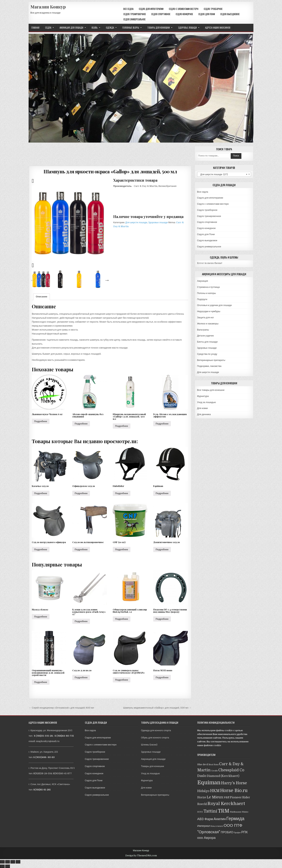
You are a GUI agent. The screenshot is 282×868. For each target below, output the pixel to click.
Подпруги (202, 299)
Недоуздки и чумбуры (209, 311)
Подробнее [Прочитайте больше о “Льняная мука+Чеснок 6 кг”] (41, 421)
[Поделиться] (8, 862)
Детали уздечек (205, 336)
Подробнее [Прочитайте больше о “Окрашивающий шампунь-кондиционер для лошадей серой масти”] (41, 682)
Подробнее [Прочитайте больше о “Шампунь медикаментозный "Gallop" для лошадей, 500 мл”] (122, 426)
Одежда (110, 28)
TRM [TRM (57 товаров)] (224, 811)
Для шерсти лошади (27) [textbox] (223, 174)
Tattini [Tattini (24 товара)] (210, 811)
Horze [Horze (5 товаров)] (202, 797)
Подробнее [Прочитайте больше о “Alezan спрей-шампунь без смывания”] (81, 424)
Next (106, 279)
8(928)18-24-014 (43, 773)
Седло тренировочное (135, 14)
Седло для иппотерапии (151, 9)
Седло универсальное (134, 19)
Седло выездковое (230, 14)
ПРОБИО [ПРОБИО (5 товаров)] (227, 832)
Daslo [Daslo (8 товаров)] (202, 776)
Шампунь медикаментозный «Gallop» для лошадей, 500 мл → (157, 708)
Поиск (236, 156)
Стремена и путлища (208, 287)
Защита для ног (205, 317)
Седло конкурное (184, 14)
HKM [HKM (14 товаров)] (215, 791)
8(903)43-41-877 (62, 773)
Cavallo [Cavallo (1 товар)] (214, 771)
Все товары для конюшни (211, 390)
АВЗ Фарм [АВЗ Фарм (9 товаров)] (205, 819)
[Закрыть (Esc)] (2, 862)
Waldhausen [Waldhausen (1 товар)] (236, 812)
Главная (35, 28)
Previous (32, 279)
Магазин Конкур (48, 7)
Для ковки (202, 408)
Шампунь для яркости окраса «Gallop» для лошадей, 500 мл (110, 171)
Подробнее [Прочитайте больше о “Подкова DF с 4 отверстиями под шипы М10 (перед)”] (162, 619)
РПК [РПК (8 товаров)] (245, 832)
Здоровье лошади (187, 28)
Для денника (204, 414)
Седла (48, 28)
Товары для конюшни (159, 28)
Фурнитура (203, 396)
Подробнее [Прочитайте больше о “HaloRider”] (122, 493)
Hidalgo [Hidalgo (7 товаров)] (203, 791)
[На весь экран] (13, 862)
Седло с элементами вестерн (184, 9)
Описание (42, 297)
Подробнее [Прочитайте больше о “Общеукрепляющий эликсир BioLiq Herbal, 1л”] (122, 619)
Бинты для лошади (207, 342)
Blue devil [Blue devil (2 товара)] (203, 764)
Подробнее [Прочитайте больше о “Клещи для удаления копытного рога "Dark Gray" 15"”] (81, 621)
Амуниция (203, 281)
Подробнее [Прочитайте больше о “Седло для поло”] (81, 677)
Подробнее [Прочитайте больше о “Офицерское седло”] (81, 493)
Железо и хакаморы (208, 324)
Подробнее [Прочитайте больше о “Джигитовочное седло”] (162, 549)
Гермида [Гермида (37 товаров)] (235, 819)
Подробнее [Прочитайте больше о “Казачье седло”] (41, 493)
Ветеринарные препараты (211, 360)
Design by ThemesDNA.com (141, 856)
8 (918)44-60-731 (64, 736)
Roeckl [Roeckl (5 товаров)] (202, 804)
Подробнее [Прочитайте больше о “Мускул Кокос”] (41, 617)
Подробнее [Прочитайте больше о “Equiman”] (162, 493)
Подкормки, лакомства (209, 366)
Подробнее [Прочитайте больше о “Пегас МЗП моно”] (162, 677)
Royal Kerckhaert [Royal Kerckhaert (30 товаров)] (226, 804)
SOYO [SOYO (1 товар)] (200, 812)
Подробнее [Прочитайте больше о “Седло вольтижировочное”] (81, 549)
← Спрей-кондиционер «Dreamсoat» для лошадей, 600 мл (62, 708)
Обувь (95, 28)
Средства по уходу (207, 354)
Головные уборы (131, 28)
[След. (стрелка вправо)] (8, 866)
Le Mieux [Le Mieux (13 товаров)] (215, 797)
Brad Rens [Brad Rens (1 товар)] (214, 765)
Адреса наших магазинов (218, 28)
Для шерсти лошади (136, 222)
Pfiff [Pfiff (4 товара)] (227, 797)
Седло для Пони (207, 14)
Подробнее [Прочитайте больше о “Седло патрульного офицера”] (41, 549)
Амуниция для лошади (71, 28)
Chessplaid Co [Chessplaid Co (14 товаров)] (231, 770)
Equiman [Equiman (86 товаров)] (209, 783)
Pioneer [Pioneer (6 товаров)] (236, 797)
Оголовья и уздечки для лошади (214, 305)
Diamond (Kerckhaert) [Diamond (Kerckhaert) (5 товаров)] (223, 776)
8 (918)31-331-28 (43, 736)
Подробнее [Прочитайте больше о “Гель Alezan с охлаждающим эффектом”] (162, 424)
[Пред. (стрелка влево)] (2, 866)
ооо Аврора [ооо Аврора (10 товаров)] (206, 838)
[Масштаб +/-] (18, 862)
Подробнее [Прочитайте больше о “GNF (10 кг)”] (122, 549)
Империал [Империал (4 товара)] (204, 826)
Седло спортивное (161, 14)
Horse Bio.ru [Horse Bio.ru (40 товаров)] (234, 791)
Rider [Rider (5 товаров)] (246, 797)
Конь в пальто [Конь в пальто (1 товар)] (217, 826)
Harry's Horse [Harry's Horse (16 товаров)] (234, 783)
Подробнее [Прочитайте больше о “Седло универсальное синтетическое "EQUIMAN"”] (122, 680)
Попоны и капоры (207, 293)
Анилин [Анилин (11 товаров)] (220, 819)
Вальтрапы (203, 330)
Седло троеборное (213, 9)
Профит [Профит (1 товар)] (237, 833)
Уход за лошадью (206, 402)
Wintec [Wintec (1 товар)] (245, 812)
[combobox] (224, 174)
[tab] (42, 297)
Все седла (128, 9)
